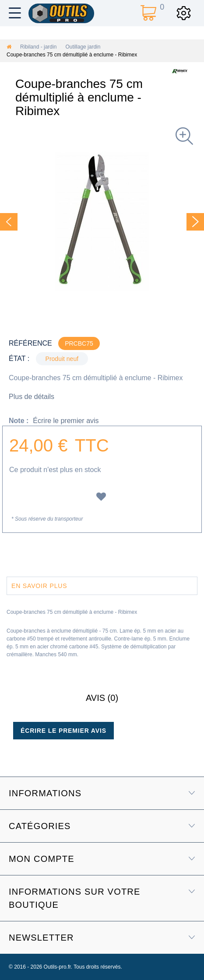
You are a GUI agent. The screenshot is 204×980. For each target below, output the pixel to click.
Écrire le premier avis (66, 421)
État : (19, 359)
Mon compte (42, 859)
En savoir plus (39, 586)
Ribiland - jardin (38, 47)
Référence (30, 343)
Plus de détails (32, 397)
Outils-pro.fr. (58, 967)
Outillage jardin (83, 47)
